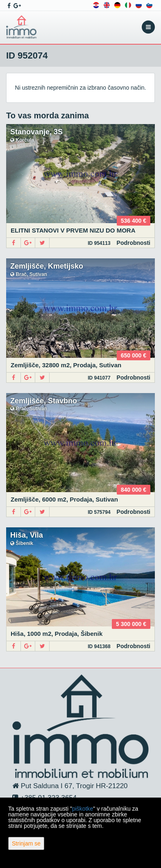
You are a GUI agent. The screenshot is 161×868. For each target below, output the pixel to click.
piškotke (83, 809)
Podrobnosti (134, 243)
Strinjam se (26, 843)
